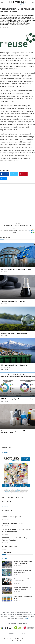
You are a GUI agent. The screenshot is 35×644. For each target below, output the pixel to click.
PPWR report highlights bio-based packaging (17, 399)
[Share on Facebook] (5, 174)
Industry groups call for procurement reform (16, 269)
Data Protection (8, 639)
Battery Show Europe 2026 (12, 517)
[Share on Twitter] (14, 174)
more (26, 618)
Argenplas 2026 (8, 510)
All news (4, 558)
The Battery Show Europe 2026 (13, 523)
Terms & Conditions (17, 641)
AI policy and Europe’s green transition (15, 333)
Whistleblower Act (19, 639)
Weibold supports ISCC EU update (13, 301)
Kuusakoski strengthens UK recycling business (23, 589)
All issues (5, 453)
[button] (3, 641)
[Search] (33, 3)
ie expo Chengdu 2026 (10, 546)
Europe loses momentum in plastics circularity (23, 571)
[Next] (33, 238)
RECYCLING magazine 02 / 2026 (13, 498)
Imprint (28, 639)
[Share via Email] (4, 179)
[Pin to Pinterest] (23, 174)
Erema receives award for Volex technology (22, 580)
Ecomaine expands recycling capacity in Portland (23, 563)
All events (5, 507)
